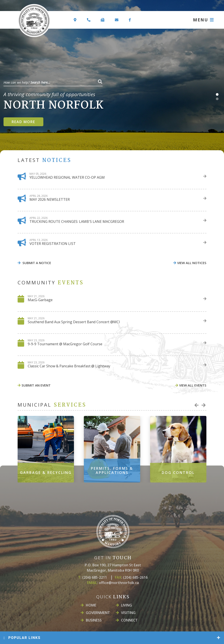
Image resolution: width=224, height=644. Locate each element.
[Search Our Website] (53, 82)
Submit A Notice (36, 263)
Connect (129, 620)
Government (98, 613)
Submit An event (36, 385)
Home (91, 605)
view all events (193, 385)
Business (94, 620)
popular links (22, 638)
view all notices (192, 263)
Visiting (128, 613)
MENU (201, 20)
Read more (23, 122)
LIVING (127, 605)
